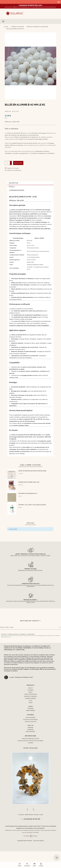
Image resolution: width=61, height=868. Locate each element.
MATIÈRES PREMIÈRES (31, 698)
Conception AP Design (31, 836)
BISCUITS (31, 688)
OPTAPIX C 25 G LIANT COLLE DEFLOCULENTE (32, 505)
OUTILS (31, 701)
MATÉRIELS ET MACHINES (30, 696)
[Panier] (20, 865)
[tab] (31, 183)
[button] (31, 21)
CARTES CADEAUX (30, 710)
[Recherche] (27, 865)
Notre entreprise (31, 718)
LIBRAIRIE (31, 706)
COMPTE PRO (30, 725)
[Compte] (41, 865)
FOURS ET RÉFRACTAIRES (30, 694)
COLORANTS (31, 690)
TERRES (31, 703)
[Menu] (34, 865)
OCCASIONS (30, 708)
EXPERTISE (30, 728)
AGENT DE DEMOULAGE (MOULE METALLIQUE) (32, 471)
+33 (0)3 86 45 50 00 (32, 819)
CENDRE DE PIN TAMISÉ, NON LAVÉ (29, 482)
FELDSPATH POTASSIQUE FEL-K (28, 493)
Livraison (31, 743)
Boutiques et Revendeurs (31, 720)
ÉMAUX (31, 692)
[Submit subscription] (60, 627)
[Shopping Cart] (57, 858)
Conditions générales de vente (31, 739)
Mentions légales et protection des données (31, 741)
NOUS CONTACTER (30, 732)
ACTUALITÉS (30, 730)
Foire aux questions (31, 722)
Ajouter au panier (18, 163)
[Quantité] (7, 163)
